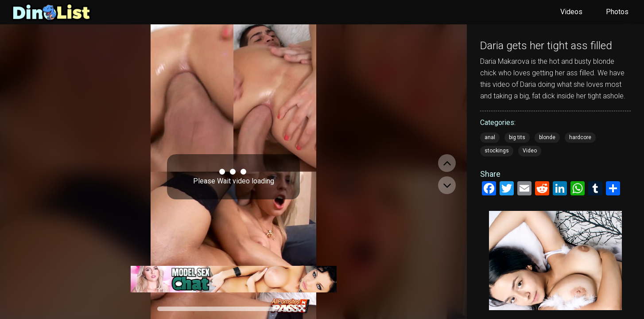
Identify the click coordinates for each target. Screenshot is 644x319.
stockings (497, 151)
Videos (571, 12)
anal (490, 137)
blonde (547, 137)
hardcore (580, 137)
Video (530, 151)
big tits (517, 137)
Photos (617, 12)
